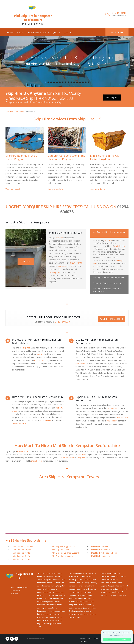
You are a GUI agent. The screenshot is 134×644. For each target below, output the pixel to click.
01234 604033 (120, 13)
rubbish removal (19, 424)
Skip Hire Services (38, 33)
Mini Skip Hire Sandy (100, 547)
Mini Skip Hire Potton (22, 559)
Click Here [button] (120, 635)
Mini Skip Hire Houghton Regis (104, 553)
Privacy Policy (99, 638)
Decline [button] (110, 639)
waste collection (67, 458)
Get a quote (117, 32)
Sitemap (84, 641)
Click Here (26, 261)
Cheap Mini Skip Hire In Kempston (109, 283)
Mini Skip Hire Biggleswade (63, 547)
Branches (14, 594)
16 (89, 82)
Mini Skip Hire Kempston (62, 556)
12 (77, 82)
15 (86, 82)
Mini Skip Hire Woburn (100, 556)
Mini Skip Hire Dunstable (23, 547)
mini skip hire (55, 272)
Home (10, 33)
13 (80, 82)
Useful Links (15, 591)
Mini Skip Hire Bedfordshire (26, 540)
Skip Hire (9, 112)
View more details (13, 189)
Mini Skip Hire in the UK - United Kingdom (105, 157)
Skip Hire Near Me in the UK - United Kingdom (67, 58)
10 (71, 82)
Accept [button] (124, 639)
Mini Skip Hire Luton (60, 550)
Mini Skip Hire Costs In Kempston (109, 278)
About (21, 33)
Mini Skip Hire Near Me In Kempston (109, 233)
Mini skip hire (20, 112)
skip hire (59, 238)
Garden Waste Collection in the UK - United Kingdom (66, 157)
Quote (56, 33)
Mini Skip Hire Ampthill (22, 550)
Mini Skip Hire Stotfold (22, 553)
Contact (69, 33)
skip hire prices (64, 266)
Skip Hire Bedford (112, 319)
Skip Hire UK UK (86, 638)
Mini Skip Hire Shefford (101, 550)
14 (83, 82)
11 (74, 82)
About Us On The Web (19, 587)
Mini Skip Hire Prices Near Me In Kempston (107, 290)
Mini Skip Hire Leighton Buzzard (65, 553)
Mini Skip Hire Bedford (22, 556)
